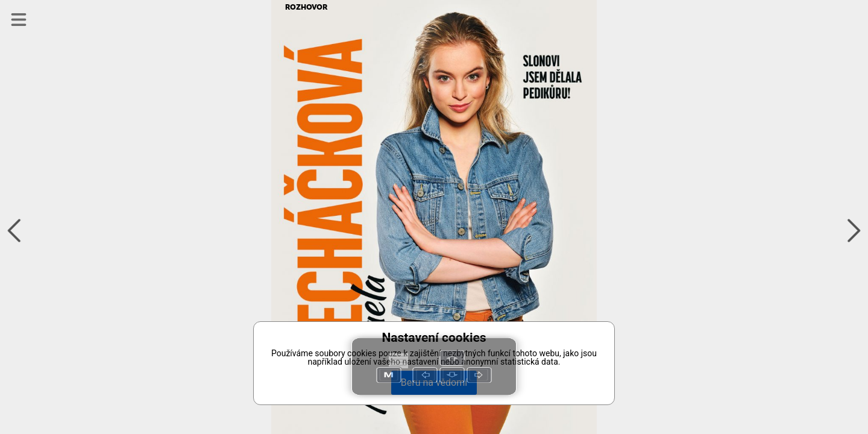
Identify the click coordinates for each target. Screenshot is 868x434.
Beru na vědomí (434, 382)
